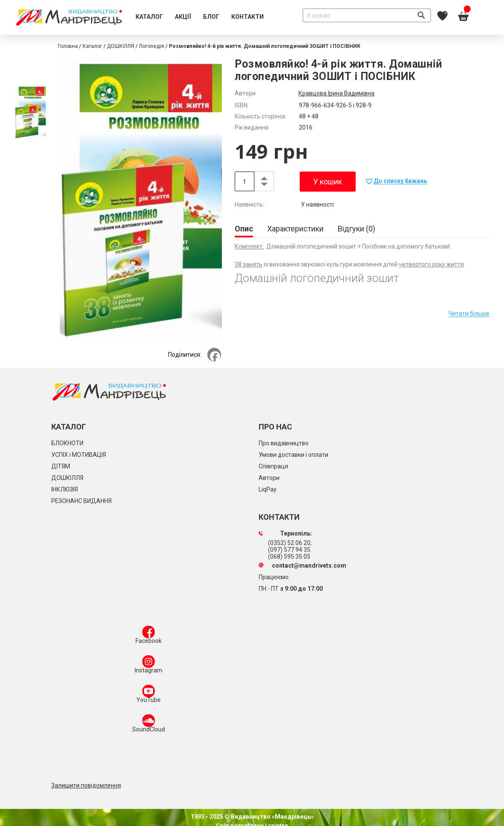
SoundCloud (149, 725)
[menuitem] (149, 17)
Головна (68, 46)
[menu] (200, 17)
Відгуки (357, 229)
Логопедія (152, 46)
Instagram (149, 666)
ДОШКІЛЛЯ (121, 46)
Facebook (149, 637)
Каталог (92, 46)
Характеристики (295, 229)
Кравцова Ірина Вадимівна (336, 93)
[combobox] (367, 15)
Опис (244, 229)
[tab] (244, 229)
